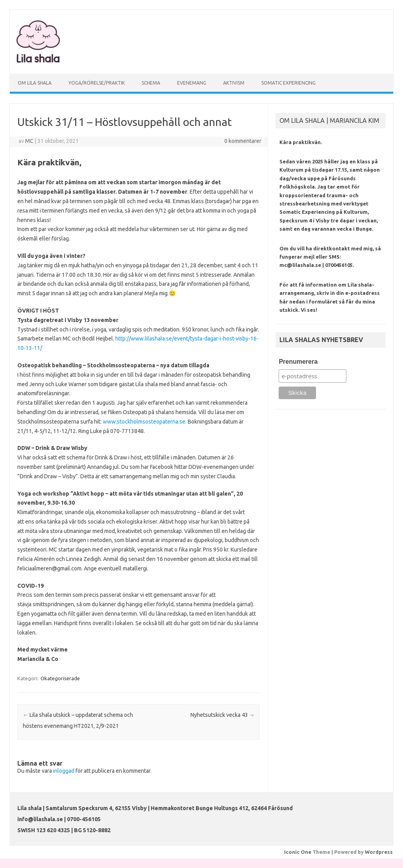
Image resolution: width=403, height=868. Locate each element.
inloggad (64, 771)
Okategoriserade (60, 678)
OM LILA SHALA (35, 83)
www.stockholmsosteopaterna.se (143, 422)
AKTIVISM (234, 83)
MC (29, 141)
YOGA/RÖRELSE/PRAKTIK (97, 83)
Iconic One (298, 852)
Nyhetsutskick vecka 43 (223, 715)
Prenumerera (298, 362)
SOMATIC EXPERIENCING (288, 83)
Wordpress (379, 852)
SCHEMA (151, 83)
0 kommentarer (243, 141)
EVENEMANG (192, 83)
